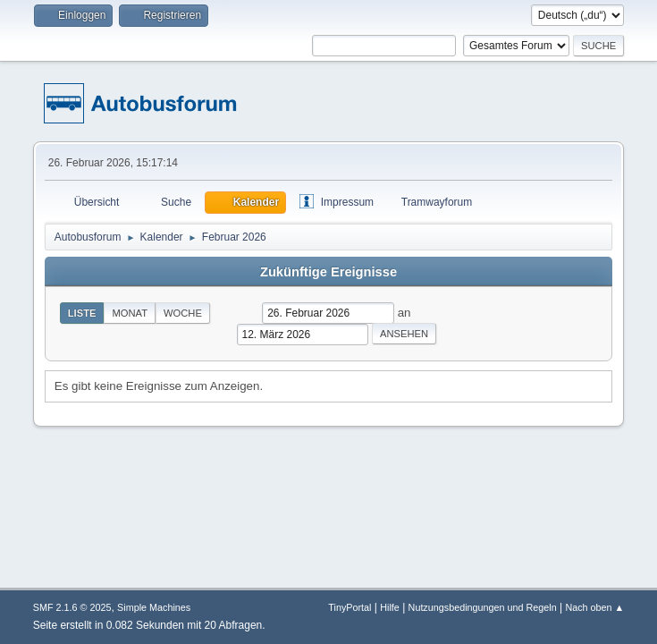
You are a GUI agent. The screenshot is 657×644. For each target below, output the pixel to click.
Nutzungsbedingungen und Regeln (483, 607)
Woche (183, 313)
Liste (82, 313)
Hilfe (390, 607)
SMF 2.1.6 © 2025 (72, 607)
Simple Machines (154, 607)
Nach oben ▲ (594, 607)
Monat (130, 313)
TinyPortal (350, 607)
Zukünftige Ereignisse (328, 272)
